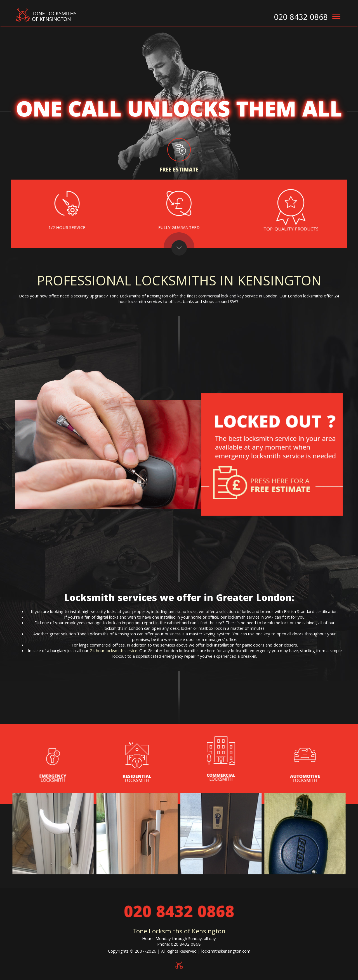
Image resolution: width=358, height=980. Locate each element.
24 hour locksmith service (114, 651)
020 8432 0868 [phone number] (301, 18)
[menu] (336, 16)
